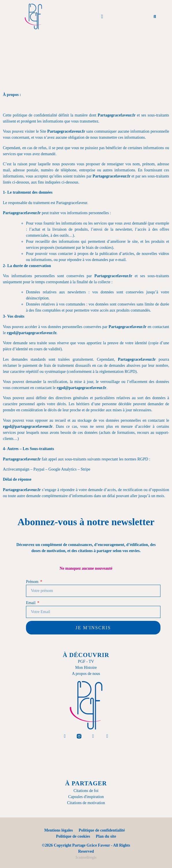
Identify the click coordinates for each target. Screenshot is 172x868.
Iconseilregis (86, 857)
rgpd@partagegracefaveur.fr (32, 333)
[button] (102, 17)
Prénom (33, 582)
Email (31, 603)
